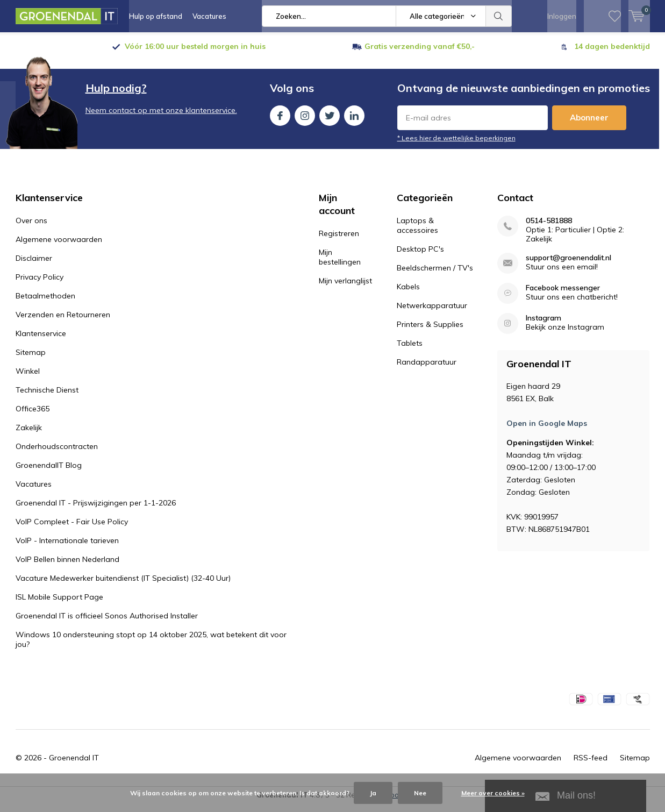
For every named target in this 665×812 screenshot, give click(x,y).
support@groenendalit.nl (569, 266)
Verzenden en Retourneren (63, 323)
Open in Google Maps (547, 431)
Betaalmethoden (45, 304)
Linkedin (354, 121)
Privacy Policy (40, 285)
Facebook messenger (563, 296)
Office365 (33, 417)
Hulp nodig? (116, 96)
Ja (373, 793)
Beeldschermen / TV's (435, 276)
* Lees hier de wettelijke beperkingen (456, 146)
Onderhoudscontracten (57, 454)
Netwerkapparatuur (432, 314)
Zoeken (499, 16)
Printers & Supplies (430, 332)
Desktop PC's (420, 257)
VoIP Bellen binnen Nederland (67, 567)
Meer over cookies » (493, 793)
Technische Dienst (47, 398)
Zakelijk (29, 436)
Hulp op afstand (156, 16)
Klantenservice (41, 341)
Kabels (408, 295)
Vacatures (209, 16)
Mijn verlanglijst (345, 289)
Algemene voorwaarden (59, 247)
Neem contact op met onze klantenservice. (161, 118)
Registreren (339, 241)
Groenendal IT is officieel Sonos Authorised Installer (107, 624)
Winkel (28, 379)
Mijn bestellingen (340, 265)
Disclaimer (34, 266)
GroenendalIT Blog (49, 473)
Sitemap (31, 360)
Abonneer (589, 126)
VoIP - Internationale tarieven (67, 549)
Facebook (280, 121)
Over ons (31, 229)
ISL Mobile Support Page (59, 605)
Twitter (330, 121)
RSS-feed (591, 766)
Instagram (305, 121)
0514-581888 (549, 229)
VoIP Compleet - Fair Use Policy (72, 530)
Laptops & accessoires (417, 233)
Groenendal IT (74, 766)
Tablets (410, 351)
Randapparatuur (427, 370)
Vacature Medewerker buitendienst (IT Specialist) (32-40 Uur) (123, 586)
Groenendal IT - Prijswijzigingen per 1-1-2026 (96, 511)
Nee (420, 793)
